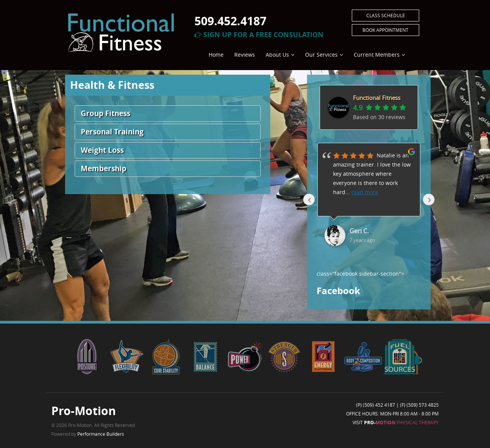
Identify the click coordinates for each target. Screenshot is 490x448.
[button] (168, 114)
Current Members (377, 55)
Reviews (245, 55)
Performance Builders (101, 434)
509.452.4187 (230, 21)
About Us (277, 55)
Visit (396, 422)
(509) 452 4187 (379, 405)
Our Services (321, 55)
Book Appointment (385, 30)
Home (216, 55)
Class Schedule (386, 15)
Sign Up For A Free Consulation (259, 35)
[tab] (168, 114)
